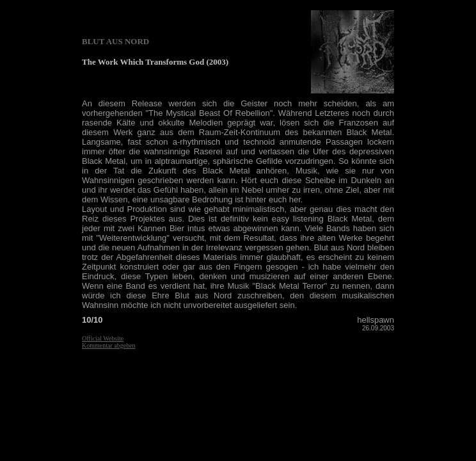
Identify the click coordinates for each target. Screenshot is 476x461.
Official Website (103, 338)
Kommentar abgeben (109, 345)
